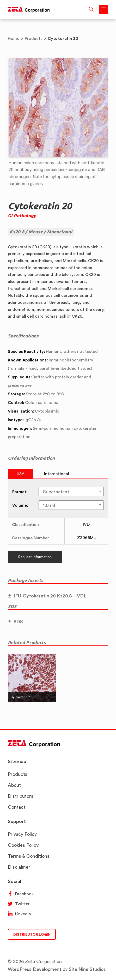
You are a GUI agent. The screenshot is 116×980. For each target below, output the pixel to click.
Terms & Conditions (29, 856)
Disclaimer (19, 867)
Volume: (20, 505)
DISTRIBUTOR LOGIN (32, 934)
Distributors (21, 796)
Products (18, 774)
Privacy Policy (22, 834)
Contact (17, 807)
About (14, 785)
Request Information (35, 557)
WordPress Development (35, 969)
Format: (20, 492)
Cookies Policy (23, 845)
